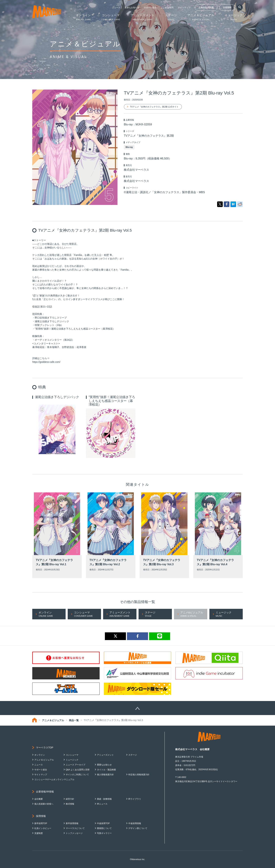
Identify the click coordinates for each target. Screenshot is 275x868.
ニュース (116, 8)
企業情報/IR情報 (206, 8)
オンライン (40, 755)
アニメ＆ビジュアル (53, 720)
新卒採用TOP (41, 823)
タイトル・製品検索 (106, 770)
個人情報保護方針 (105, 775)
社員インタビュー (43, 828)
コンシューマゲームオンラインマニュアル (54, 779)
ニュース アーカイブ (76, 765)
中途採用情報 (135, 823)
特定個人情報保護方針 (139, 775)
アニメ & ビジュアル (44, 760)
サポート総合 (150, 8)
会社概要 (39, 799)
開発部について (104, 828)
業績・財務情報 (104, 799)
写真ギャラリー (104, 833)
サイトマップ (184, 8)
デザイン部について (138, 828)
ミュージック (72, 760)
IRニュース (102, 804)
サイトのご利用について (77, 775)
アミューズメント (105, 755)
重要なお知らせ (132, 8)
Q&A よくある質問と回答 (78, 770)
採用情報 (227, 8)
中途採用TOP (103, 823)
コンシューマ (72, 755)
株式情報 (70, 804)
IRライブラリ (135, 799)
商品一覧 (74, 720)
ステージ (133, 755)
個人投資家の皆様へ (44, 804)
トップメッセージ (74, 833)
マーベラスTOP (45, 748)
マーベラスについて (75, 828)
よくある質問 (167, 8)
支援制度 (39, 833)
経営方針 (70, 799)
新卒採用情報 (72, 823)
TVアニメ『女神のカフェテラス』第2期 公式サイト (154, 107)
